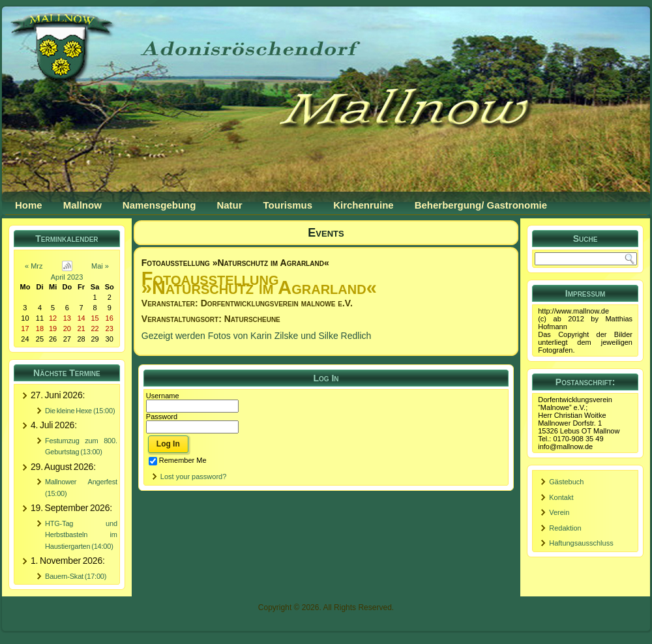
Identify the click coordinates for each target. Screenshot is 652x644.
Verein (559, 512)
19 (53, 329)
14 (81, 318)
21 (81, 329)
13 (67, 318)
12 (53, 318)
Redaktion (565, 528)
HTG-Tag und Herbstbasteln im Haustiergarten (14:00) (81, 535)
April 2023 (67, 277)
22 (95, 329)
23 (110, 329)
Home (29, 205)
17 (25, 329)
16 (110, 318)
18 (40, 329)
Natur (229, 205)
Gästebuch (566, 482)
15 (95, 318)
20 (67, 329)
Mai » (100, 266)
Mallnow (82, 205)
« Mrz (34, 266)
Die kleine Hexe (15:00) (80, 411)
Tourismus (288, 205)
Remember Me (178, 460)
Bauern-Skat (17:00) (76, 576)
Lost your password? (194, 476)
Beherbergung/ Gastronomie (481, 205)
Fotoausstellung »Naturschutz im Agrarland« (235, 263)
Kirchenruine (363, 205)
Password (162, 417)
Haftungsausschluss (581, 543)
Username (163, 396)
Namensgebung (159, 205)
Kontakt (561, 497)
